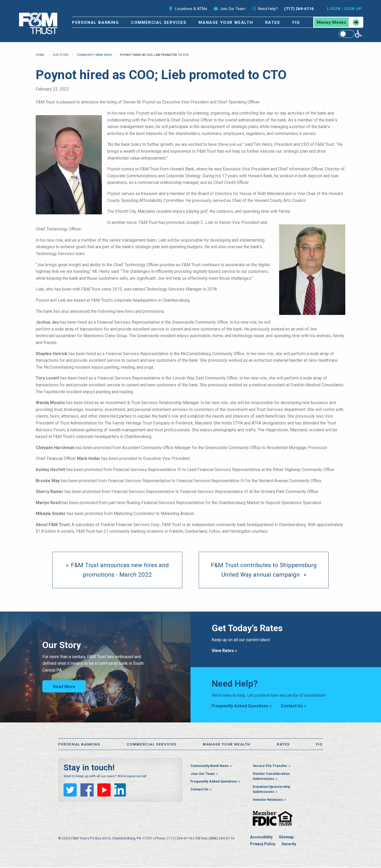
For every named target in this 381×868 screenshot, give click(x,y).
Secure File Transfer (270, 767)
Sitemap (286, 838)
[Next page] (264, 570)
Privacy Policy (263, 844)
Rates (273, 22)
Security (289, 844)
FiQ (296, 22)
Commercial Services (159, 22)
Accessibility (261, 838)
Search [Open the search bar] (154, 9)
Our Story (61, 55)
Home (40, 55)
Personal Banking (96, 22)
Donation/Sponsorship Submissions (271, 790)
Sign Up (353, 9)
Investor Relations (268, 800)
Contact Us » (293, 706)
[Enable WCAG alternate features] (350, 34)
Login (334, 9)
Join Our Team (229, 9)
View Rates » (224, 651)
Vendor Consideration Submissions (271, 777)
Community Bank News (94, 55)
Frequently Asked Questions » (242, 706)
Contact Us (199, 790)
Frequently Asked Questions (214, 782)
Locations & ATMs (188, 9)
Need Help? (265, 9)
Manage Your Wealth (226, 22)
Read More (64, 687)
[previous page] (117, 570)
